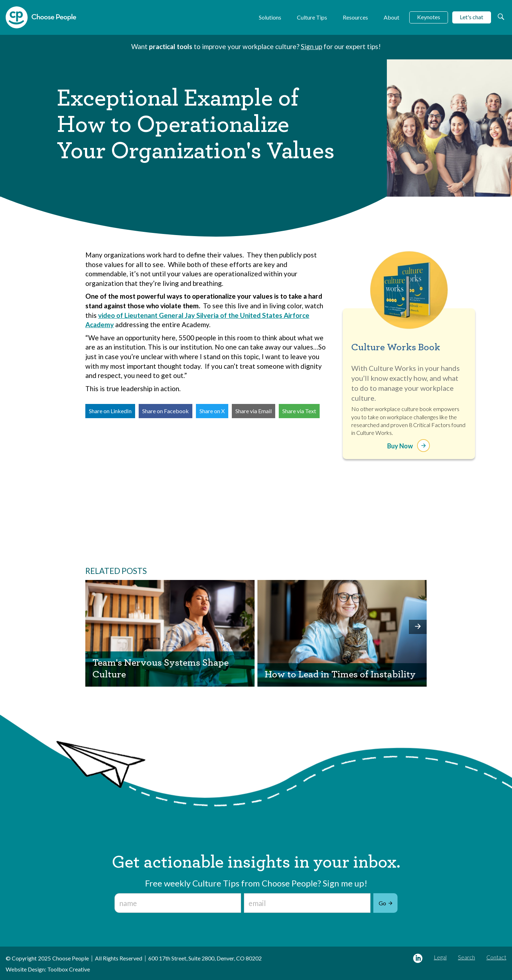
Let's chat (471, 17)
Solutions (270, 17)
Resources (355, 17)
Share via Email (254, 411)
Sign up (311, 46)
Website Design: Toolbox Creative (48, 969)
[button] (418, 627)
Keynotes (429, 17)
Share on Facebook (166, 411)
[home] (41, 17)
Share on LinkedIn (110, 411)
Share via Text (299, 411)
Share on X (212, 411)
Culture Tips (312, 17)
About (391, 17)
